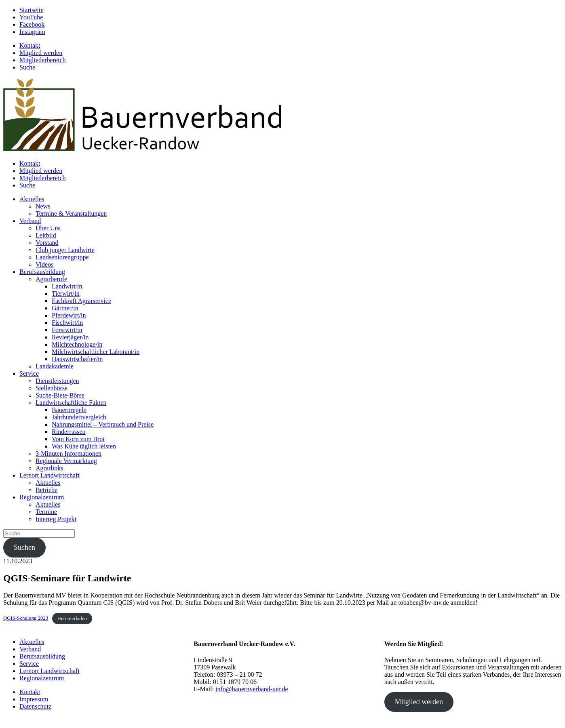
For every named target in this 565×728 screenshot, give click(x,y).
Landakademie (55, 366)
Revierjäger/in (70, 337)
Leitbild (46, 235)
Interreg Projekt (56, 519)
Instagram (32, 32)
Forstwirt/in (67, 330)
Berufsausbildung (42, 272)
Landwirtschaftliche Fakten (71, 403)
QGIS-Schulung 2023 (26, 619)
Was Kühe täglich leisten (84, 446)
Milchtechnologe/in (77, 344)
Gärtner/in (65, 308)
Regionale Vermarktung (66, 461)
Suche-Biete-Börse (60, 395)
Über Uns (48, 228)
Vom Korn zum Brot (78, 439)
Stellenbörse (52, 388)
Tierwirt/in (66, 294)
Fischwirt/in (67, 323)
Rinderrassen (69, 432)
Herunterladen (72, 619)
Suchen (24, 547)
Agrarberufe (51, 279)
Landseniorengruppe (62, 257)
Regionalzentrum (42, 497)
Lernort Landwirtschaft (50, 475)
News (43, 206)
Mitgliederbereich (43, 60)
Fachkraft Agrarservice (81, 301)
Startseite (32, 10)
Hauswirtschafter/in (77, 359)
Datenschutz (35, 706)
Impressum (34, 699)
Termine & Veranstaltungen (71, 214)
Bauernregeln (69, 410)
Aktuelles (32, 199)
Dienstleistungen (57, 381)
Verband (30, 221)
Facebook (32, 24)
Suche (27, 67)
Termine (46, 512)
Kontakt (30, 45)
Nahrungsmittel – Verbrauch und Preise (103, 424)
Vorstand (47, 243)
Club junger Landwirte (65, 250)
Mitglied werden (41, 53)
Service (29, 373)
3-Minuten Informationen (69, 453)
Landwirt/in (67, 286)
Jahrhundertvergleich (79, 417)
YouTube (31, 17)
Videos (44, 264)
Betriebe (46, 490)
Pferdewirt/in (69, 315)
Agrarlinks (49, 468)
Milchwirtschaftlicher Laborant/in (96, 352)
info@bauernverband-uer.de (252, 689)
